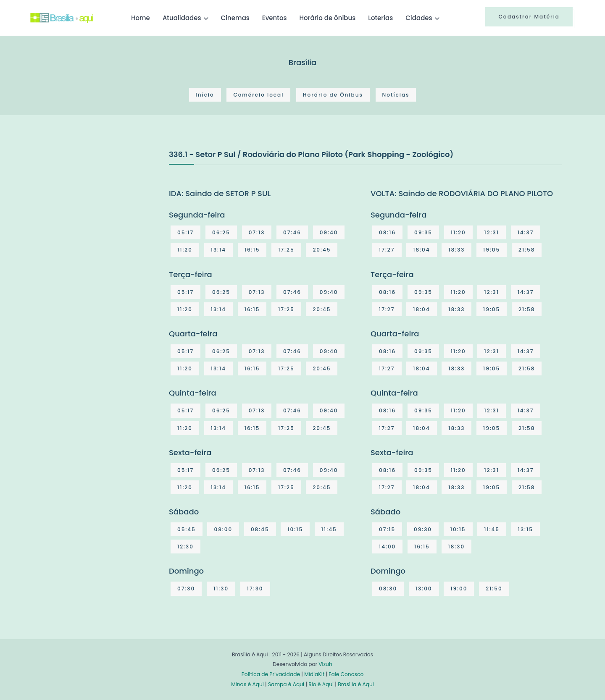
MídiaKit (314, 674)
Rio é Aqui (321, 684)
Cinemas (235, 18)
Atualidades (182, 18)
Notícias (396, 95)
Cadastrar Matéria (529, 17)
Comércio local (258, 95)
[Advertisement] (93, 211)
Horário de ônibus (327, 18)
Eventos (275, 18)
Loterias (380, 18)
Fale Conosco (346, 674)
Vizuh (325, 664)
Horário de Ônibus (333, 95)
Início (205, 95)
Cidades (419, 18)
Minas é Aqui (247, 684)
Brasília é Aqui (356, 684)
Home (141, 18)
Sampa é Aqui (286, 684)
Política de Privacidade (271, 674)
